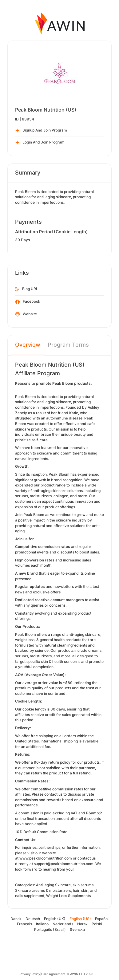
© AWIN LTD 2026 (80, 974)
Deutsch (33, 919)
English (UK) (55, 919)
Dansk (16, 919)
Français (24, 924)
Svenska (77, 929)
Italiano (42, 924)
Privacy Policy (30, 974)
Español (102, 919)
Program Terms (68, 345)
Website (26, 314)
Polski (97, 924)
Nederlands (63, 924)
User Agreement (53, 974)
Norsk (82, 924)
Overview (28, 345)
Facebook (28, 302)
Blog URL (27, 289)
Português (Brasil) (50, 929)
